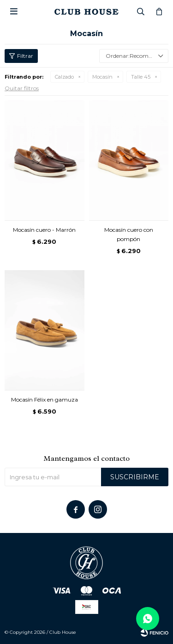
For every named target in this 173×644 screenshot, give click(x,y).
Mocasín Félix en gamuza (45, 399)
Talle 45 (141, 77)
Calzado (64, 77)
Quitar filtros (22, 88)
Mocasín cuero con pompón (129, 234)
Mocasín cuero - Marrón (44, 230)
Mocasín (102, 77)
